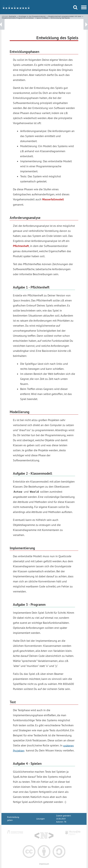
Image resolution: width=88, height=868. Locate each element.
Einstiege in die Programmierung (32, 16)
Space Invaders (42, 18)
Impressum (44, 864)
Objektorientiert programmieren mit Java (65, 16)
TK (65, 822)
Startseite (12, 16)
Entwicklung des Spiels (60, 18)
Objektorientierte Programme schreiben (18, 18)
